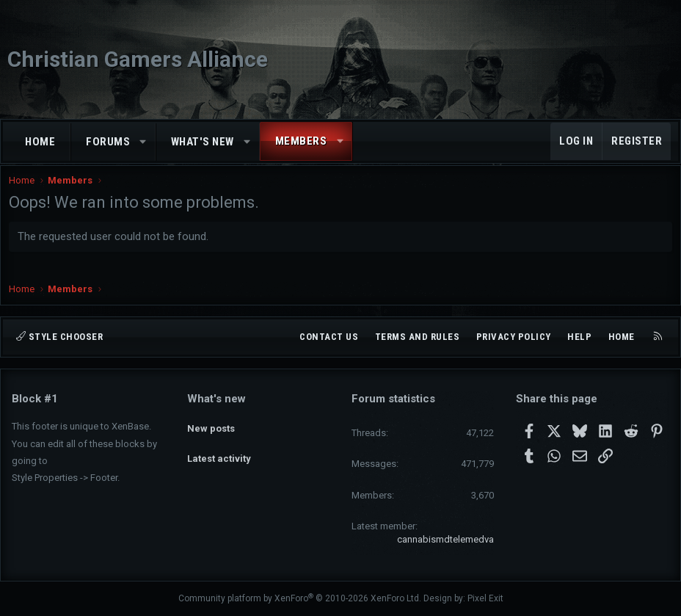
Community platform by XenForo (300, 598)
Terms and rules (418, 337)
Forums (108, 142)
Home (40, 142)
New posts (211, 425)
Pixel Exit (485, 598)
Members (301, 141)
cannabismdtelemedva (445, 539)
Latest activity (219, 451)
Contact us (329, 337)
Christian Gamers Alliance (138, 59)
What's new (203, 142)
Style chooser (59, 337)
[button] (143, 142)
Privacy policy (514, 337)
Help (579, 337)
